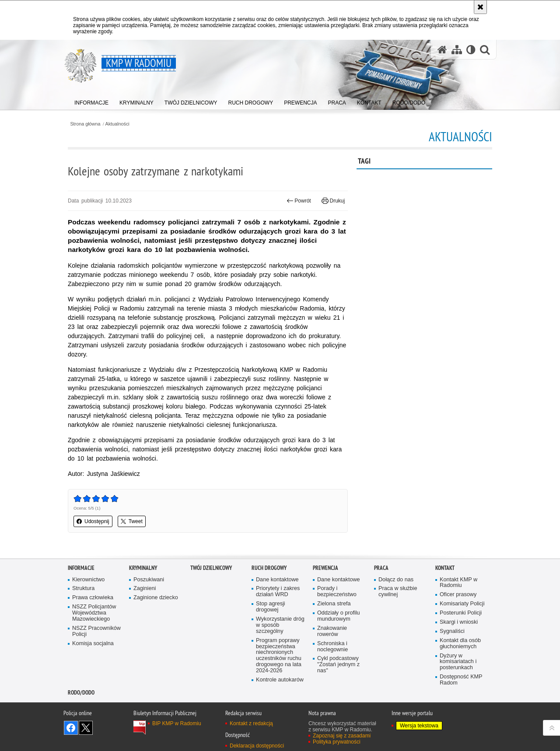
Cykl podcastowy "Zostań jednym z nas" (338, 665)
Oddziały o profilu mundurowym (339, 616)
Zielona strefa (334, 604)
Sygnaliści (452, 631)
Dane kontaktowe (277, 580)
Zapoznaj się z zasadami (342, 736)
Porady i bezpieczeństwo (337, 592)
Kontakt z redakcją (251, 723)
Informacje (81, 568)
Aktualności (117, 124)
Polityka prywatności (337, 742)
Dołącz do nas (396, 580)
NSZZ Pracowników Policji (96, 631)
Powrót (299, 201)
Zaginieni (145, 589)
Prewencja (325, 568)
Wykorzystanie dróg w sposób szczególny (280, 625)
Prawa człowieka (93, 598)
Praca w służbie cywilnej (398, 592)
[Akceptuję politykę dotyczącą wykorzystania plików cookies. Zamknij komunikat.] (480, 7)
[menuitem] (91, 101)
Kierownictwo (88, 580)
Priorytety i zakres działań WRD (278, 592)
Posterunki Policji (461, 613)
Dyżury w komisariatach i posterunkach (458, 662)
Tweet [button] (132, 521)
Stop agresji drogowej (271, 607)
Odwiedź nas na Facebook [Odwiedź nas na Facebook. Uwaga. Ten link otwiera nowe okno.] (71, 728)
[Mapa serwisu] (457, 50)
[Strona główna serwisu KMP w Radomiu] (442, 50)
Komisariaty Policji (462, 604)
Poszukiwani (149, 580)
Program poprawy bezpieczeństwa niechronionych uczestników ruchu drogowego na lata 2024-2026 (279, 656)
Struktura (83, 589)
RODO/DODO (81, 693)
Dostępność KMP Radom (461, 680)
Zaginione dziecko (156, 598)
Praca (381, 568)
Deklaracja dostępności (257, 746)
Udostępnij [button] (93, 521)
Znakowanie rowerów (332, 631)
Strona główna (85, 124)
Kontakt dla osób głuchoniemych (460, 644)
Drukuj (333, 201)
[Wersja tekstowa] (471, 50)
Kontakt (445, 568)
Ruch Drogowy (269, 568)
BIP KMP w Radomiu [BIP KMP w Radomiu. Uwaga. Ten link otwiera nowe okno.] (177, 723)
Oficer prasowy (458, 595)
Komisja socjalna (93, 644)
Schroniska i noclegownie (332, 647)
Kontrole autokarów (280, 680)
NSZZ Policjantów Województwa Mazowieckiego (94, 613)
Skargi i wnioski (459, 622)
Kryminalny (143, 568)
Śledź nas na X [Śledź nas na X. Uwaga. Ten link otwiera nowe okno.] (86, 728)
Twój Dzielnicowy (211, 568)
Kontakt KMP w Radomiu (458, 583)
